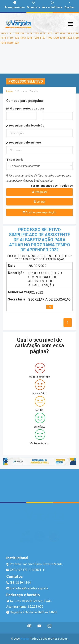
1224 (16, 43)
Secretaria (15, 160)
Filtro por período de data (25, 109)
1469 (36, 33)
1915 (62, 38)
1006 (36, 38)
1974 (49, 33)
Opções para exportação (39, 212)
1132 (76, 33)
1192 (49, 38)
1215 (29, 38)
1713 (29, 33)
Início (10, 91)
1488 (16, 33)
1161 (10, 33)
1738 (76, 38)
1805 (62, 33)
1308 (56, 38)
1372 (69, 38)
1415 (3, 38)
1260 (3, 33)
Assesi (25, 639)
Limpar (39, 202)
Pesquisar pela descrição (25, 126)
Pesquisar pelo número (24, 143)
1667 (23, 33)
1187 (43, 38)
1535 (69, 33)
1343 (43, 33)
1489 (56, 33)
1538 (10, 43)
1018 (3, 43)
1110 (10, 38)
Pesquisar (39, 192)
